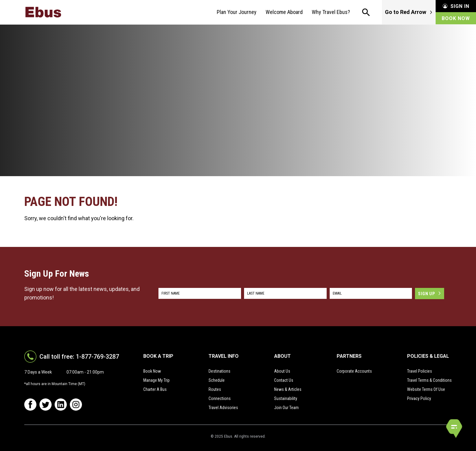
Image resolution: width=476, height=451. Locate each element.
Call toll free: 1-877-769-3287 (79, 357)
